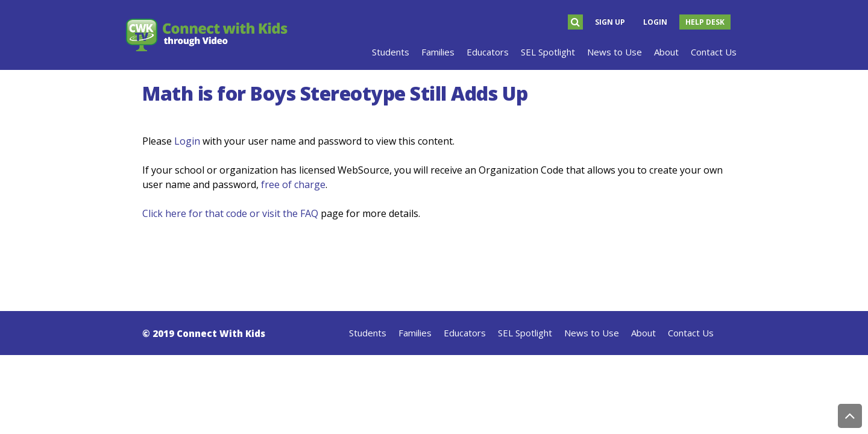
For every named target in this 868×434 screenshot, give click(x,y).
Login (655, 22)
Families (415, 333)
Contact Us (691, 333)
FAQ (309, 213)
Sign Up (610, 22)
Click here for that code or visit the (221, 213)
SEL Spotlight (525, 333)
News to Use (592, 333)
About (643, 333)
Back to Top (850, 416)
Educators (465, 333)
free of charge (293, 184)
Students (368, 333)
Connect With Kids (221, 333)
